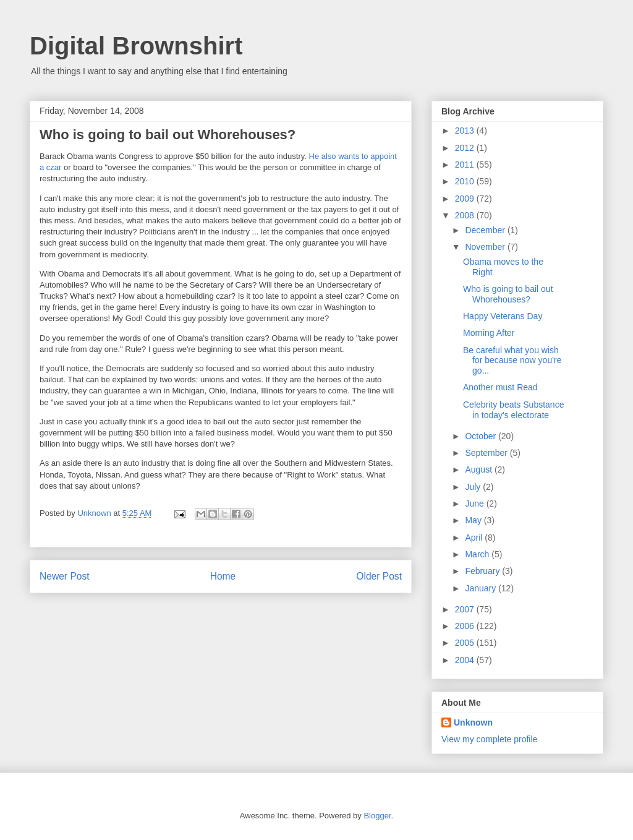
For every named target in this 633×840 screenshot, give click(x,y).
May (474, 520)
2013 (466, 131)
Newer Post (65, 576)
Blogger (377, 816)
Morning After (489, 333)
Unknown (473, 722)
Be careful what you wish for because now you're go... (512, 361)
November (486, 247)
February (483, 571)
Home (223, 576)
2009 (466, 199)
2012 (466, 148)
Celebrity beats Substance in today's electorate (513, 410)
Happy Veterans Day (503, 316)
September (487, 453)
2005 (466, 643)
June (475, 504)
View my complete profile (489, 739)
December (486, 230)
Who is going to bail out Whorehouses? (508, 294)
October (482, 436)
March (478, 554)
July (474, 487)
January (482, 588)
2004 (466, 660)
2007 (466, 609)
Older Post (379, 576)
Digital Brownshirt (136, 46)
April (475, 538)
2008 (466, 215)
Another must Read (500, 387)
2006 (466, 626)
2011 (466, 165)
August (479, 469)
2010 (466, 181)
